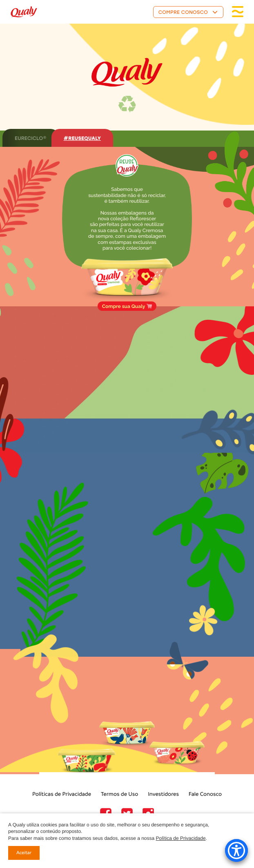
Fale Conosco (205, 794)
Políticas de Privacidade (62, 794)
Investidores (163, 794)
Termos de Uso (119, 794)
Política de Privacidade (181, 838)
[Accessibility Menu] (236, 850)
